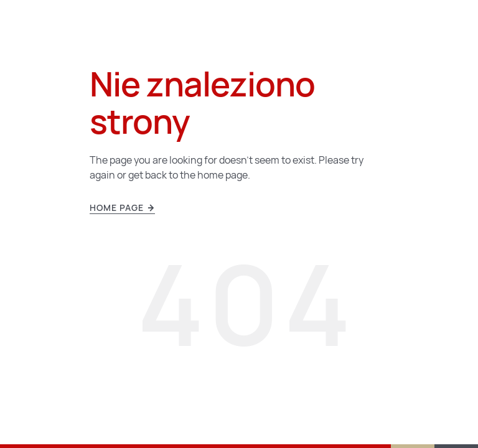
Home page (122, 208)
